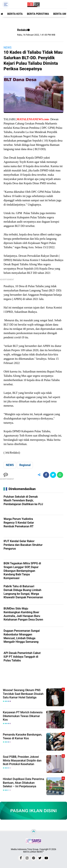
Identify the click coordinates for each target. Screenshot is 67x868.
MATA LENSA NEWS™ (34, 852)
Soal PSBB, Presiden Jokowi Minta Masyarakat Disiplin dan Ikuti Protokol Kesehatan (22, 761)
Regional (25, 465)
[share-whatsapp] (60, 475)
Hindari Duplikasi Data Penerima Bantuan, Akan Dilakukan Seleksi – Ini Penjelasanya (23, 783)
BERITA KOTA (15, 14)
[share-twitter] (53, 475)
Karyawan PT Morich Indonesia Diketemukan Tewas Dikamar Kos (23, 716)
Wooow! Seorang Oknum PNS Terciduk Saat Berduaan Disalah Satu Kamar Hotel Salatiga (23, 694)
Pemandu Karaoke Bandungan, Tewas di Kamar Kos (22, 736)
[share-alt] (39, 475)
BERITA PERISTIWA (38, 14)
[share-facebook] (46, 475)
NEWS (8, 48)
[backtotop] (34, 832)
